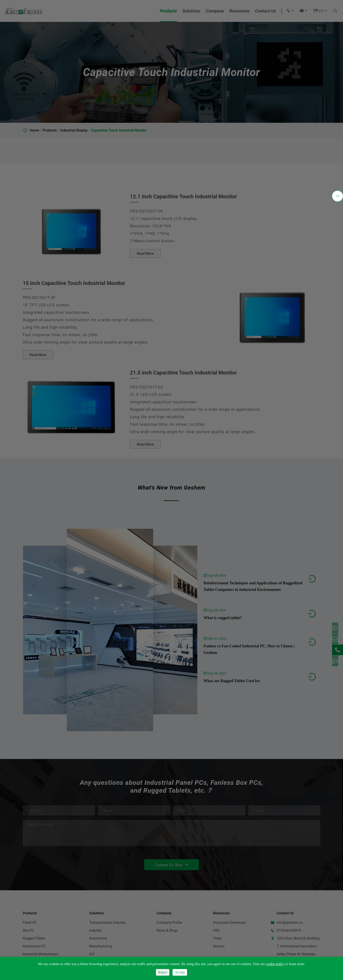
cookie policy (275, 964)
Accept (180, 972)
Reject (163, 972)
